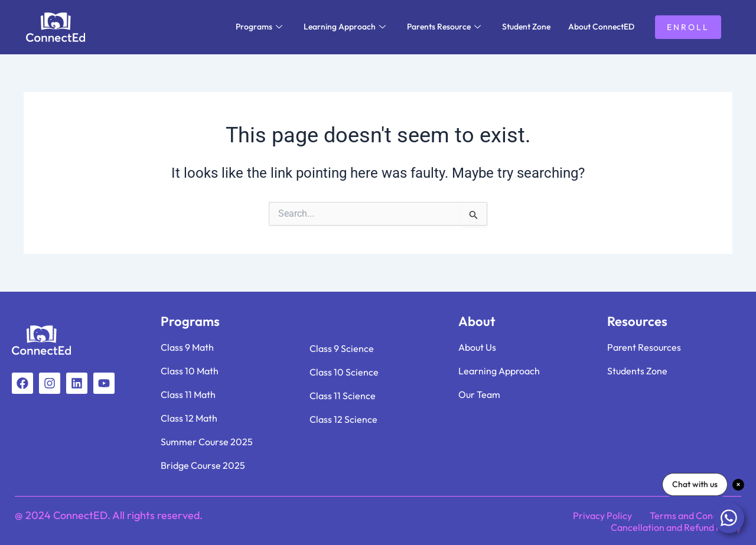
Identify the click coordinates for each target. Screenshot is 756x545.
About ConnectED (601, 27)
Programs (259, 27)
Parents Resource (444, 27)
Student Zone (526, 27)
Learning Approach (345, 27)
